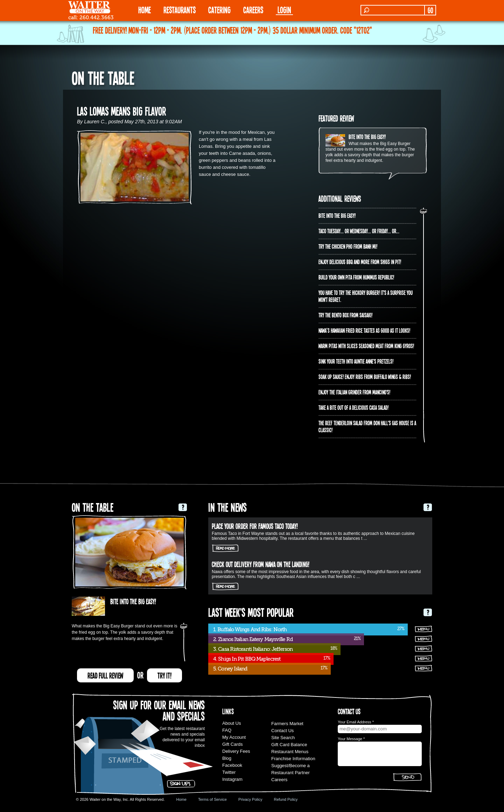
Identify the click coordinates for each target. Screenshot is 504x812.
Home (181, 799)
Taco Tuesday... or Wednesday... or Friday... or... (359, 231)
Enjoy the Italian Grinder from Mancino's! (354, 392)
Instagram (232, 779)
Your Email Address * (356, 722)
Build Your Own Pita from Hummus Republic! (356, 277)
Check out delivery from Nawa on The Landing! (261, 564)
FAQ (227, 730)
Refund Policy (286, 799)
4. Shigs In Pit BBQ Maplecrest (247, 659)
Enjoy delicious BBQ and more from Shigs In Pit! (360, 262)
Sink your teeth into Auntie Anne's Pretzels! (356, 361)
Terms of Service (212, 799)
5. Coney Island (230, 669)
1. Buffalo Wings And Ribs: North (250, 629)
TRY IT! (164, 675)
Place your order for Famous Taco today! (255, 526)
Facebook (232, 765)
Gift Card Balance (289, 745)
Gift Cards (233, 744)
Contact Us (282, 731)
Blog (227, 758)
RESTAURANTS (180, 10)
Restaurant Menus (290, 752)
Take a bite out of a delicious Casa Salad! (353, 407)
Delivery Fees (236, 751)
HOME (145, 10)
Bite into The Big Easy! (367, 137)
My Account (234, 737)
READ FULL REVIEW (105, 675)
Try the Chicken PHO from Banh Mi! (348, 246)
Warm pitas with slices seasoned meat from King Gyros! (366, 346)
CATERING (219, 10)
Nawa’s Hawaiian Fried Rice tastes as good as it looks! (364, 330)
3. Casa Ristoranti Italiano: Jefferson (253, 649)
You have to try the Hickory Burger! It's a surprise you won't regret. (366, 296)
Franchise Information (293, 759)
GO (430, 10)
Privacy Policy (250, 799)
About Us (232, 723)
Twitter (229, 772)
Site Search (283, 738)
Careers (253, 10)
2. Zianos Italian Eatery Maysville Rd (253, 639)
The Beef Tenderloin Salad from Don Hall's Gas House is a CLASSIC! (367, 426)
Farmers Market (287, 724)
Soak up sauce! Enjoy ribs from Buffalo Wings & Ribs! (365, 377)
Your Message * (351, 739)
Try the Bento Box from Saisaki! (345, 315)
